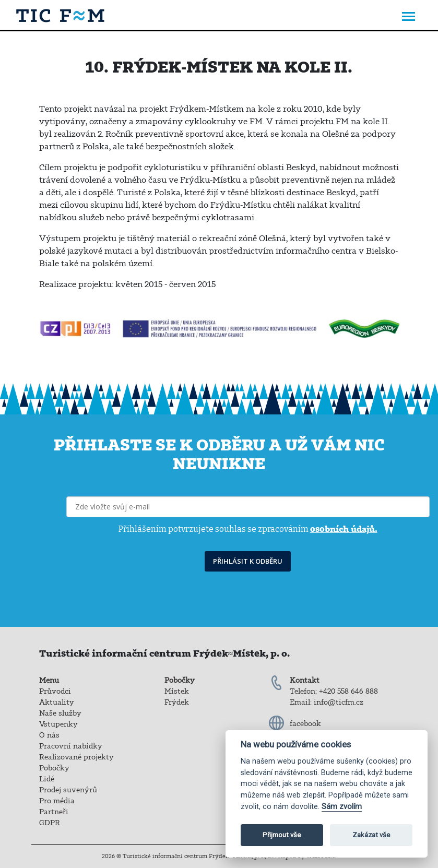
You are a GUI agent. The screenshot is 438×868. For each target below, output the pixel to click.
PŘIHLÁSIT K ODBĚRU (248, 561)
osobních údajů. (344, 529)
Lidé (47, 779)
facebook (305, 723)
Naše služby (60, 713)
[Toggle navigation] (409, 17)
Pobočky (54, 768)
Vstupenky (58, 724)
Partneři (54, 812)
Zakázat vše (371, 835)
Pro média (57, 801)
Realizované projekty (76, 757)
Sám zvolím (342, 807)
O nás (49, 735)
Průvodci (55, 691)
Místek (177, 691)
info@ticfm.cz (339, 702)
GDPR (50, 823)
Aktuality (57, 702)
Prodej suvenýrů (68, 790)
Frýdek (177, 702)
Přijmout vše (282, 835)
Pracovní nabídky (71, 746)
